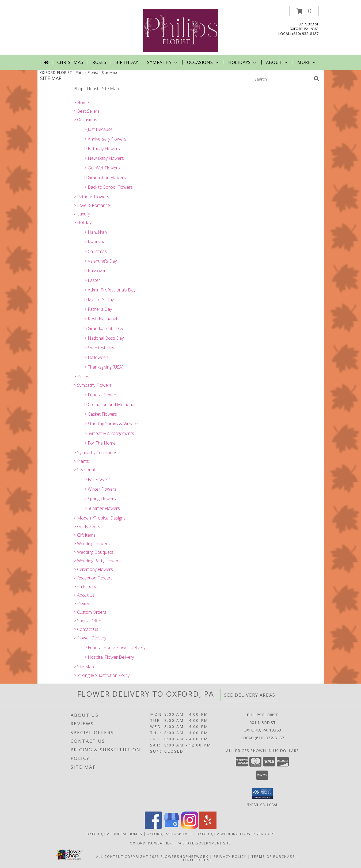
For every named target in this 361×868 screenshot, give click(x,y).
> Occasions (85, 120)
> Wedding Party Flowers (97, 561)
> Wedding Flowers (92, 544)
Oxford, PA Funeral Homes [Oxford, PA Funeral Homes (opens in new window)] (114, 833)
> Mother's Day (99, 300)
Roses (99, 62)
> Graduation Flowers (105, 177)
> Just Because (98, 129)
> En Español (86, 586)
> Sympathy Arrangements (109, 433)
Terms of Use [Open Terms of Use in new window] (197, 860)
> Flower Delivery (90, 638)
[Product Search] (283, 79)
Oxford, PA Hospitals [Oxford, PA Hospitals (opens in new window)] (169, 833)
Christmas (70, 62)
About (277, 62)
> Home (81, 103)
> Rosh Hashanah (101, 319)
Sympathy (163, 62)
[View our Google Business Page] (172, 827)
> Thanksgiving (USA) (104, 367)
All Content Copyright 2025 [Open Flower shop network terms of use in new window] (128, 856)
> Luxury (82, 214)
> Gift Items (85, 535)
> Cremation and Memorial (110, 404)
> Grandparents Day (104, 328)
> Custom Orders (90, 612)
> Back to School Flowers (109, 187)
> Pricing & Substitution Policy (102, 675)
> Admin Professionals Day (110, 290)
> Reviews (83, 604)
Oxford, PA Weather (151, 843)
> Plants (81, 461)
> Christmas (96, 251)
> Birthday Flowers (102, 149)
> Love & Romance (92, 205)
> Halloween (96, 357)
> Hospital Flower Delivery (109, 657)
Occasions (203, 62)
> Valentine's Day (100, 261)
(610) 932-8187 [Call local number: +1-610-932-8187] (305, 34)
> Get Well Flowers (102, 168)
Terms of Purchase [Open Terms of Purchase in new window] (273, 856)
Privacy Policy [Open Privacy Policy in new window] (230, 856)
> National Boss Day (104, 338)
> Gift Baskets (87, 526)
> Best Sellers (87, 111)
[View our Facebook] (153, 827)
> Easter (92, 280)
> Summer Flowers (102, 508)
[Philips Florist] (181, 30)
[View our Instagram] (190, 827)
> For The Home (100, 443)
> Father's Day (98, 309)
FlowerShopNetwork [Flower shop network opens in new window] (185, 856)
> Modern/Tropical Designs (100, 518)
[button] (304, 11)
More (307, 62)
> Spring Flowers (100, 499)
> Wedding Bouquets (93, 552)
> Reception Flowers (93, 578)
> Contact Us (86, 629)
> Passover (95, 271)
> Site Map (84, 667)
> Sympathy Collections (95, 453)
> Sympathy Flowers (93, 385)
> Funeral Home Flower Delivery (115, 647)
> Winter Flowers (100, 489)
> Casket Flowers (101, 414)
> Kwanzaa (95, 242)
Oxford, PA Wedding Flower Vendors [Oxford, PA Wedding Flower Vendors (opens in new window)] (235, 833)
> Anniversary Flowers (105, 139)
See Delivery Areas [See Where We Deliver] (250, 695)
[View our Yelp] (208, 827)
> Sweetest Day (99, 348)
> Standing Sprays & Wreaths (112, 424)
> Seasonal (84, 470)
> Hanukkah (96, 232)
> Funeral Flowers (101, 395)
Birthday (127, 62)
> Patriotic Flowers (91, 197)
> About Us (84, 595)
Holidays (243, 62)
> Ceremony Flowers (93, 569)
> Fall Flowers (97, 479)
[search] (317, 79)
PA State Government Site (204, 843)
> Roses (81, 377)
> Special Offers (89, 621)
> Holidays (83, 222)
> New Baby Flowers (104, 158)
